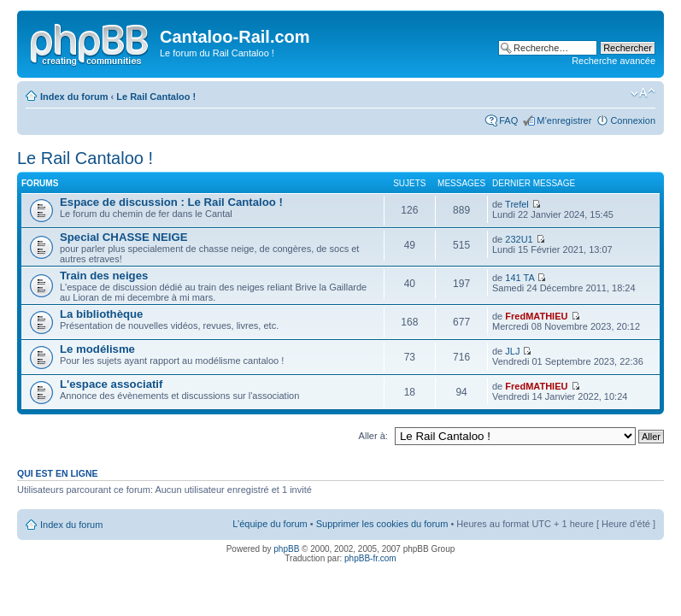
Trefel (517, 204)
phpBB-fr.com (370, 558)
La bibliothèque (101, 314)
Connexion (633, 120)
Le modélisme (97, 349)
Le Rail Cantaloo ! (156, 97)
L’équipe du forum (270, 524)
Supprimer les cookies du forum (382, 524)
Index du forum (74, 97)
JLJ (512, 351)
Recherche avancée (613, 61)
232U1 (519, 239)
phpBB (286, 549)
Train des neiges (104, 276)
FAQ (508, 120)
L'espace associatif (111, 384)
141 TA (520, 278)
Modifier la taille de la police (643, 93)
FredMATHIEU (536, 316)
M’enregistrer (564, 120)
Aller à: (373, 436)
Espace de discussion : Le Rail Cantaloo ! (171, 202)
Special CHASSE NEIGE (124, 237)
